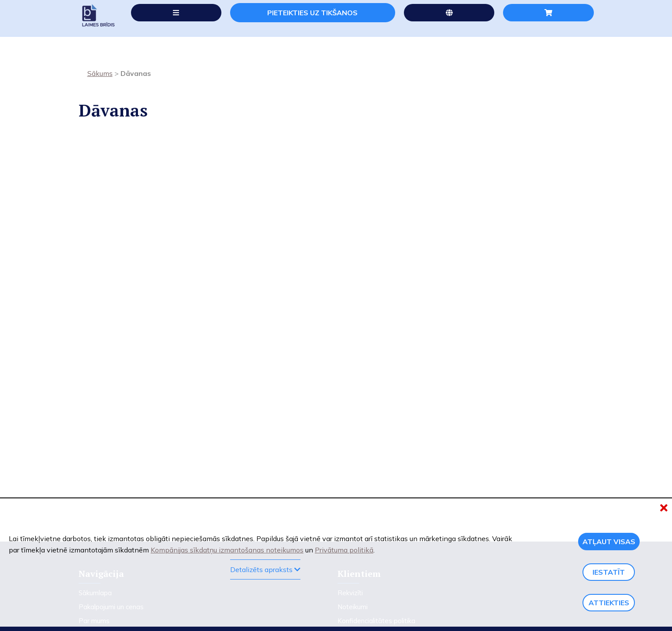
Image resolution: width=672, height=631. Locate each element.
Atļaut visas (609, 542)
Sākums (100, 75)
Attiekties (609, 603)
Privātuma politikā (344, 550)
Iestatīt (609, 572)
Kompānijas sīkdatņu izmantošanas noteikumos (227, 550)
